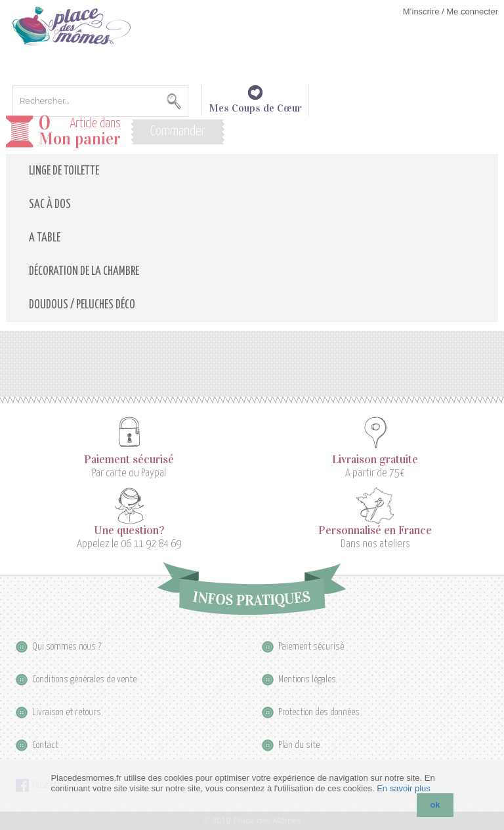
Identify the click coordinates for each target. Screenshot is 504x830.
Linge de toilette (64, 171)
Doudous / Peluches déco (82, 305)
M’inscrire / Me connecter (451, 11)
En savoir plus (404, 788)
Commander (178, 131)
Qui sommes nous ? (67, 647)
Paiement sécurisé (129, 460)
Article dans (80, 132)
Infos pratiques (252, 589)
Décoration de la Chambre (84, 272)
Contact (45, 745)
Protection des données (319, 712)
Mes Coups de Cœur (255, 102)
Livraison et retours (67, 712)
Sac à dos (50, 205)
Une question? (129, 531)
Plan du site (299, 745)
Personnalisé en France (375, 531)
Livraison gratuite (375, 460)
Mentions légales (307, 679)
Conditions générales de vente (84, 679)
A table (45, 238)
